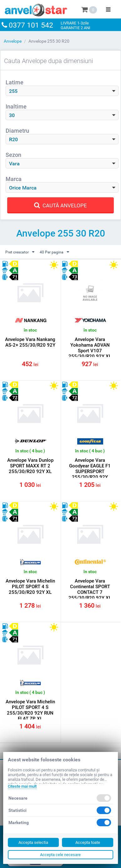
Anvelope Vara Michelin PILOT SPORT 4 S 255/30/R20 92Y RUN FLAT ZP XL (30, 710)
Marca (14, 179)
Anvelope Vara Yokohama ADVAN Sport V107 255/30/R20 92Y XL (90, 348)
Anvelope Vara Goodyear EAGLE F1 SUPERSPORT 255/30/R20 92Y (90, 469)
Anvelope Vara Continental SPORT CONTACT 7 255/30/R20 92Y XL (90, 589)
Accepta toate (88, 842)
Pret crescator (20, 252)
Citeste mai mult (22, 786)
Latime (15, 82)
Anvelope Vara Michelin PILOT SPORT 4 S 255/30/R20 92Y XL (30, 587)
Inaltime (16, 107)
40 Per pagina (54, 252)
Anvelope (13, 41)
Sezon (13, 155)
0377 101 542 (31, 25)
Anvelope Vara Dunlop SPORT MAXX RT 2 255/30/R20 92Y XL (30, 466)
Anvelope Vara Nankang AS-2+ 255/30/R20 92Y (30, 342)
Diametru (17, 131)
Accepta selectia (33, 842)
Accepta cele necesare (60, 855)
